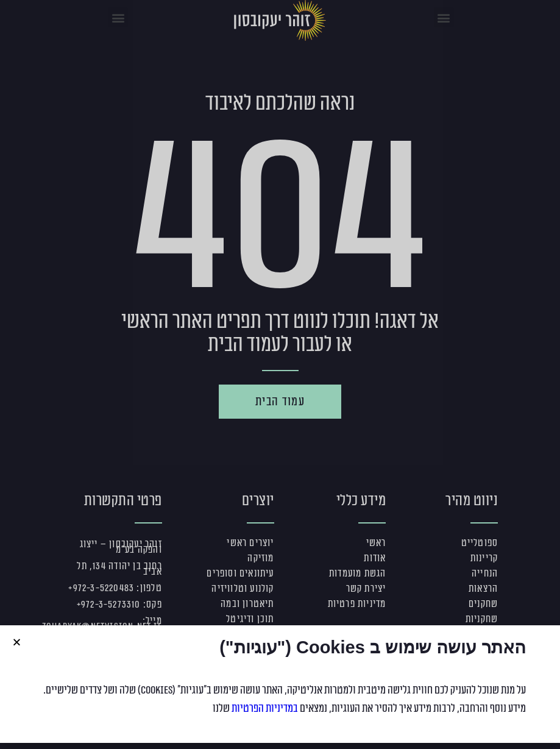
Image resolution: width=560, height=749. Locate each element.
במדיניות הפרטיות (265, 708)
